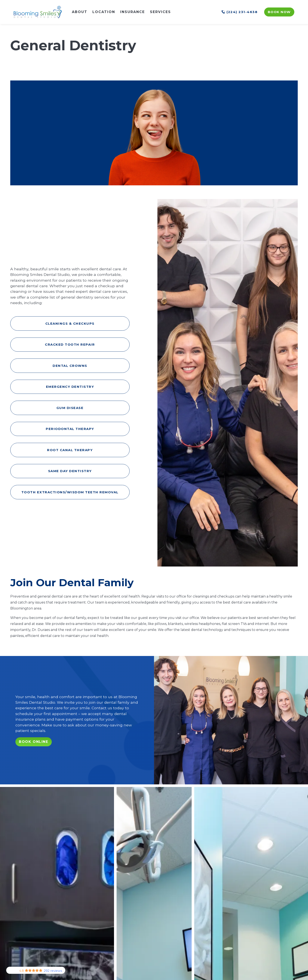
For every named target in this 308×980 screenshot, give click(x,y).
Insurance (133, 12)
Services (160, 12)
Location (104, 12)
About (80, 12)
